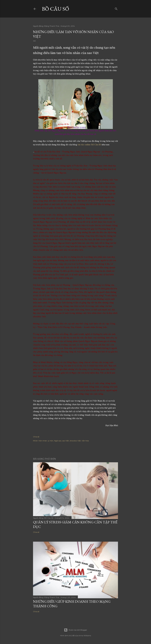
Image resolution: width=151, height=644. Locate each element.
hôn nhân (43, 441)
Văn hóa (85, 441)
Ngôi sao (58, 441)
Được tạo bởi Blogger (76, 630)
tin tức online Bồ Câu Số (89, 145)
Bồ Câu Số (55, 9)
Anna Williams (85, 636)
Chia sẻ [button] (36, 437)
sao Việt (66, 441)
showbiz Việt (75, 441)
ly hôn (51, 441)
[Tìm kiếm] (116, 8)
